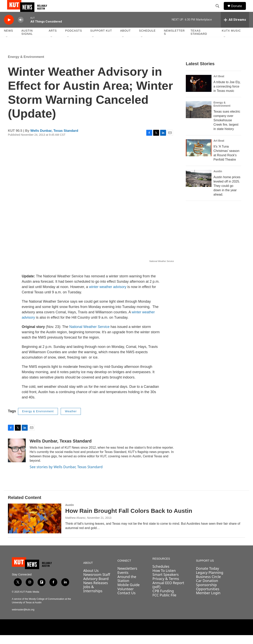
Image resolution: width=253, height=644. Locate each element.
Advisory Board (96, 588)
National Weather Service (89, 336)
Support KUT (101, 40)
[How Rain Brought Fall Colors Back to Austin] (35, 527)
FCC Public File (164, 604)
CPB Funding (163, 600)
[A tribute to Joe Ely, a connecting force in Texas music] (199, 92)
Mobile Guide (129, 594)
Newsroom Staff (97, 583)
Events (123, 581)
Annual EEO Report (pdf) (168, 594)
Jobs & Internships (93, 598)
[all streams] (235, 29)
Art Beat (219, 85)
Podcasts (74, 40)
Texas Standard (199, 41)
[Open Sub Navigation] (7, 46)
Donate (239, 10)
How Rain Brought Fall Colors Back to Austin (129, 520)
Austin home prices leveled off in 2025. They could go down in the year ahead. (227, 195)
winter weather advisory (108, 296)
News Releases (96, 592)
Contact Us (126, 602)
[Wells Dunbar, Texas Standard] (17, 459)
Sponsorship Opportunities (208, 596)
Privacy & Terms (166, 588)
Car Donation (207, 589)
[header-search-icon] (219, 10)
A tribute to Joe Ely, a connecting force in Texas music (227, 95)
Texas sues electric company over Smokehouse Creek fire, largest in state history (227, 129)
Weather (71, 420)
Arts (53, 40)
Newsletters (174, 41)
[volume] (21, 29)
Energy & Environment (26, 66)
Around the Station (127, 588)
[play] (9, 29)
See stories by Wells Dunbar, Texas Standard (66, 476)
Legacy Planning (210, 581)
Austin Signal (27, 41)
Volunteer (126, 598)
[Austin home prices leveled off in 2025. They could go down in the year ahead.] (199, 187)
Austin (218, 180)
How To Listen (164, 579)
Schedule (147, 40)
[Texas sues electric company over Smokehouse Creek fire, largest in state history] (199, 119)
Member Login (208, 602)
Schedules (161, 575)
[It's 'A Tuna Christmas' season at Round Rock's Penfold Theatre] (199, 157)
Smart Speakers (165, 583)
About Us (91, 579)
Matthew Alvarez (75, 527)
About (125, 40)
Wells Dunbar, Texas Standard (54, 140)
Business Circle (208, 586)
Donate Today (207, 577)
